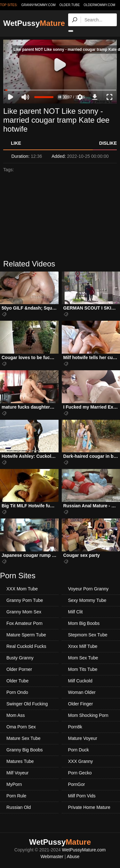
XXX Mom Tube (22, 589)
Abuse (73, 856)
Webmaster (52, 856)
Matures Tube (20, 761)
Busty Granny (20, 658)
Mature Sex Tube (24, 738)
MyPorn (14, 784)
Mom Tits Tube (83, 669)
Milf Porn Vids (82, 796)
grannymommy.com (39, 5)
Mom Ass (16, 715)
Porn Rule (16, 796)
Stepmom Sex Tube (88, 635)
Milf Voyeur (17, 773)
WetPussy (34, 23)
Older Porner (19, 669)
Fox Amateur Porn (24, 623)
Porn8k (75, 727)
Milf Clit (76, 612)
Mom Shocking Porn (88, 715)
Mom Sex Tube (83, 658)
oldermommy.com (99, 5)
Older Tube (17, 681)
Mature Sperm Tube (26, 635)
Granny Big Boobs (25, 750)
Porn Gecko (80, 773)
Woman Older (82, 692)
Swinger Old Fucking (27, 704)
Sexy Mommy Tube (87, 600)
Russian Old (19, 807)
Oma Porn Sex (21, 727)
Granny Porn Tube (25, 600)
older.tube (69, 5)
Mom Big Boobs (84, 623)
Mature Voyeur (83, 738)
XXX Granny (81, 761)
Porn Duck (79, 750)
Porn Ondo (17, 692)
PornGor (77, 784)
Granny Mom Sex (24, 612)
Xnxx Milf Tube (83, 646)
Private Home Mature (89, 807)
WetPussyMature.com (84, 850)
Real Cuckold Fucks (26, 646)
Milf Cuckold (80, 681)
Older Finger (81, 704)
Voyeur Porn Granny (88, 589)
